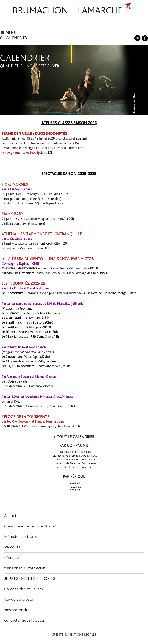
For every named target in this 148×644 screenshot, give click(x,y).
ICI (50, 153)
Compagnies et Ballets (23, 589)
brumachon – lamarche (67, 11)
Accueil (11, 516)
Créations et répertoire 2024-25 (31, 526)
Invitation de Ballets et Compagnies (75, 463)
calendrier (16, 38)
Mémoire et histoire (21, 537)
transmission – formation (25, 568)
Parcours (12, 547)
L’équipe (12, 558)
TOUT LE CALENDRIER (76, 437)
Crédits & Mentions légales (74, 635)
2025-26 (75, 491)
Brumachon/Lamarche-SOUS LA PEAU (75, 456)
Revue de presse (19, 599)
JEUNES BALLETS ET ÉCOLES (30, 579)
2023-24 (75, 483)
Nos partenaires (18, 610)
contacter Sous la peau (24, 620)
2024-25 (76, 487)
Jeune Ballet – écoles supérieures (75, 467)
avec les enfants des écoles (75, 452)
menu (11, 33)
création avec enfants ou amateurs (75, 460)
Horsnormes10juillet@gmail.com (40, 203)
